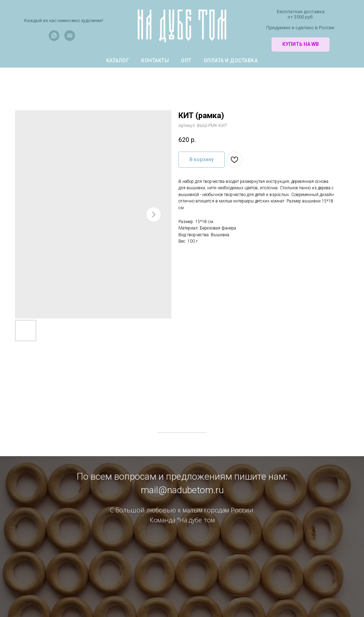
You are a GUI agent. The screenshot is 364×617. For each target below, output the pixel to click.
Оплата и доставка (231, 60)
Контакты (155, 60)
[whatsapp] (54, 39)
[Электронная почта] (70, 39)
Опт (186, 60)
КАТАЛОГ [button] (118, 60)
